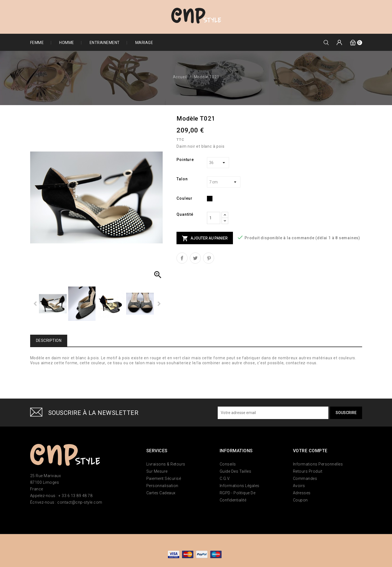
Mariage (144, 43)
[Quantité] (214, 218)
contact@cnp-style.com (80, 502)
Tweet (195, 258)
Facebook (33, 517)
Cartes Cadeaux (161, 493)
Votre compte (310, 451)
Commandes (305, 478)
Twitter (42, 517)
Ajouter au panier (205, 238)
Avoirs (299, 486)
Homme (67, 43)
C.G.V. (225, 478)
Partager (182, 258)
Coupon (300, 500)
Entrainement (105, 43)
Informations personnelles (318, 464)
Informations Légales (240, 486)
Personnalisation (162, 486)
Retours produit (308, 471)
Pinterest (209, 258)
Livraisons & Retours (166, 464)
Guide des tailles (236, 471)
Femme (37, 43)
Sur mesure (157, 471)
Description (49, 340)
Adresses (302, 493)
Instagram (51, 517)
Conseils (228, 464)
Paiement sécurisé (164, 478)
